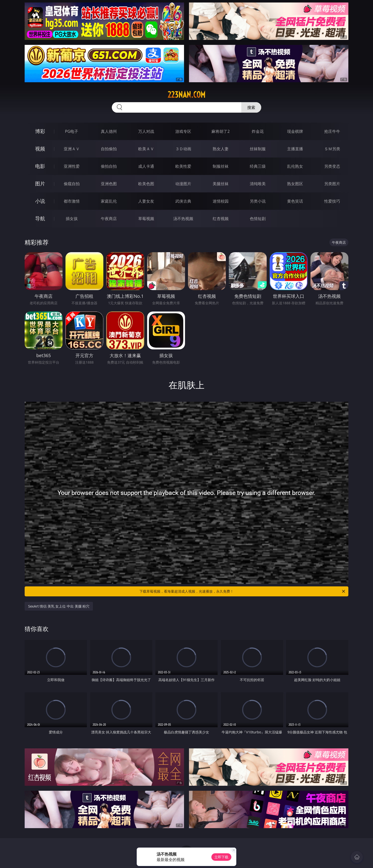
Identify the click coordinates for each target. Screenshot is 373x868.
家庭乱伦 (109, 201)
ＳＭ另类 (332, 149)
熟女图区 (295, 184)
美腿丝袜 (221, 184)
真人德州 (109, 131)
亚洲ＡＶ (72, 149)
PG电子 (72, 131)
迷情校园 (221, 201)
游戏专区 (183, 131)
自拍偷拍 (109, 149)
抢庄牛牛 (332, 131)
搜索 (251, 107)
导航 (40, 218)
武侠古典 (183, 201)
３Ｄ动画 (183, 149)
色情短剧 (258, 219)
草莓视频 (146, 219)
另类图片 (332, 184)
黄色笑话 (295, 201)
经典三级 (258, 166)
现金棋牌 (295, 131)
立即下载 (221, 857)
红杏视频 (221, 219)
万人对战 (146, 131)
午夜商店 (109, 219)
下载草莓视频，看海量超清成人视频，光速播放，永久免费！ (243, 591)
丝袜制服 (258, 149)
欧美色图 (146, 184)
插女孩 (72, 219)
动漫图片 (183, 184)
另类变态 (332, 166)
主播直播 (295, 149)
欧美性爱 (183, 166)
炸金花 (258, 131)
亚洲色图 (109, 184)
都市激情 (72, 201)
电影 (40, 166)
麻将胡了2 (220, 131)
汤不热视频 (183, 219)
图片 (40, 184)
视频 (40, 149)
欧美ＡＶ (146, 149)
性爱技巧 (332, 201)
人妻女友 (146, 201)
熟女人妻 (221, 149)
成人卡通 (146, 166)
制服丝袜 (221, 166)
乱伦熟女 (295, 166)
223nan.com (186, 95)
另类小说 (258, 201)
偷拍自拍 (109, 166)
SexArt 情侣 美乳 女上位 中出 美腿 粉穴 (59, 606)
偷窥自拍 (72, 184)
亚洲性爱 (72, 166)
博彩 (40, 131)
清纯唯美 (258, 184)
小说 (40, 201)
